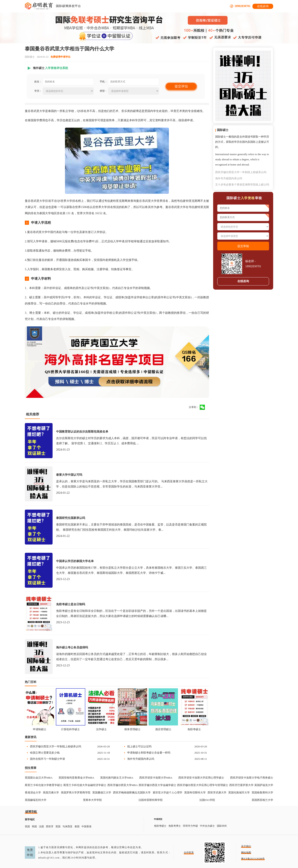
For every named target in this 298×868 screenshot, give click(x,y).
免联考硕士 (194, 729)
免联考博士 (175, 826)
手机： (103, 82)
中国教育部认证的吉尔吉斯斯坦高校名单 (82, 432)
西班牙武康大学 (217, 792)
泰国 (77, 826)
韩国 (34, 826)
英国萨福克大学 (264, 785)
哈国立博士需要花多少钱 (45, 753)
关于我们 (246, 846)
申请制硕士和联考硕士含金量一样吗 (149, 753)
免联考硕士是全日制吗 (71, 604)
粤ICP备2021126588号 (253, 859)
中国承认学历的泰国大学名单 (75, 561)
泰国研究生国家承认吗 (71, 518)
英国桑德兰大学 (102, 792)
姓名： (38, 82)
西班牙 (50, 826)
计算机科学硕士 (70, 729)
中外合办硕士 (207, 826)
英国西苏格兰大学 (262, 800)
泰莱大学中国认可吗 (69, 475)
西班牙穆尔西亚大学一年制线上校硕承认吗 (56, 746)
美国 (27, 826)
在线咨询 (263, 6)
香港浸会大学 (33, 792)
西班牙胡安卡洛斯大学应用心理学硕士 (201, 778)
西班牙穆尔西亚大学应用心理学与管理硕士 (203, 785)
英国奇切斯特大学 (195, 792)
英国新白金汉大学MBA (39, 778)
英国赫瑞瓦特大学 (36, 800)
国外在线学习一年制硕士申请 (47, 759)
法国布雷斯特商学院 (151, 800)
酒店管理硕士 (163, 729)
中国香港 (87, 826)
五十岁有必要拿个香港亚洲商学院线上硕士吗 (242, 185)
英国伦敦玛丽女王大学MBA (117, 778)
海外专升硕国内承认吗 (141, 759)
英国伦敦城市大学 (239, 792)
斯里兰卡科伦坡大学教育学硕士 (44, 785)
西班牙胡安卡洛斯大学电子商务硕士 (252, 778)
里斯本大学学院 (92, 800)
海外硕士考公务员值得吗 (72, 647)
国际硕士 (30, 57)
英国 (58, 826)
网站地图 (246, 853)
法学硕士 (101, 729)
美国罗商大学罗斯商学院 (76, 792)
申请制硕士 (40, 729)
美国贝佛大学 (51, 792)
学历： (38, 91)
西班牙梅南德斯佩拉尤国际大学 (132, 792)
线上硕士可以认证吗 (139, 746)
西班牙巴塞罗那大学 (241, 785)
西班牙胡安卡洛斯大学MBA (156, 778)
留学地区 (30, 819)
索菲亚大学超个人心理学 (168, 792)
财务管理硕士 (132, 729)
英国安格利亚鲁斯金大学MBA (76, 778)
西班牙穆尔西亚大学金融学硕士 (157, 785)
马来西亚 (67, 826)
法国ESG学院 (207, 800)
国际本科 (222, 826)
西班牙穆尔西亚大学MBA (123, 785)
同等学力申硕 (190, 826)
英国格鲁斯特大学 (262, 792)
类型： (103, 91)
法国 (41, 826)
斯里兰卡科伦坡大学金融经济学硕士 (85, 785)
